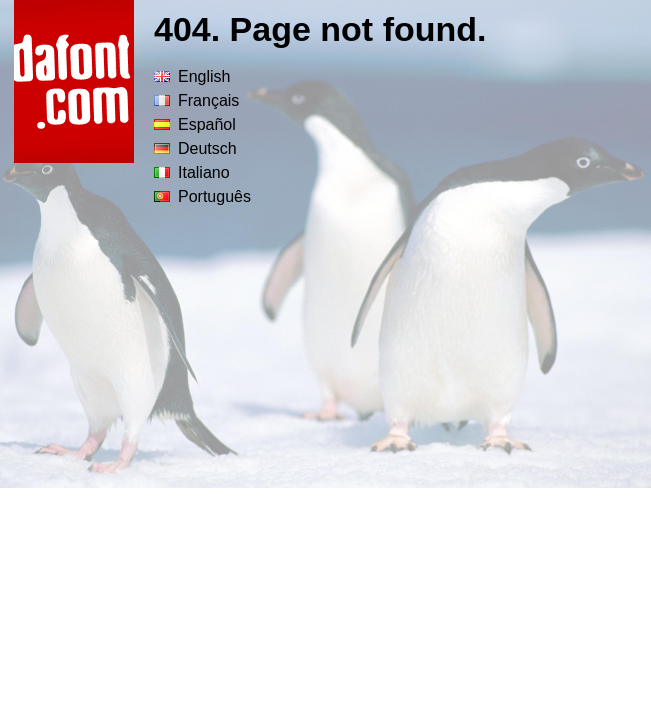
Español (195, 124)
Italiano (192, 172)
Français (196, 100)
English (192, 76)
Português (202, 196)
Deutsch (195, 148)
